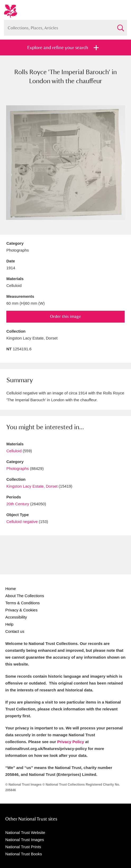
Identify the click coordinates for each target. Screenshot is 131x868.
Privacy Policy (71, 742)
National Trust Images (25, 840)
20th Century (18, 504)
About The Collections (25, 596)
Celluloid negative (22, 522)
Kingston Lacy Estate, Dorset (32, 486)
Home (11, 589)
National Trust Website (25, 832)
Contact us (15, 631)
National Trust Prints (23, 847)
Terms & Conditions (22, 603)
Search (120, 26)
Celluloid (14, 451)
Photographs (18, 468)
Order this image (65, 316)
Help (9, 624)
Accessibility (16, 617)
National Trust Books (24, 854)
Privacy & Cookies (21, 610)
